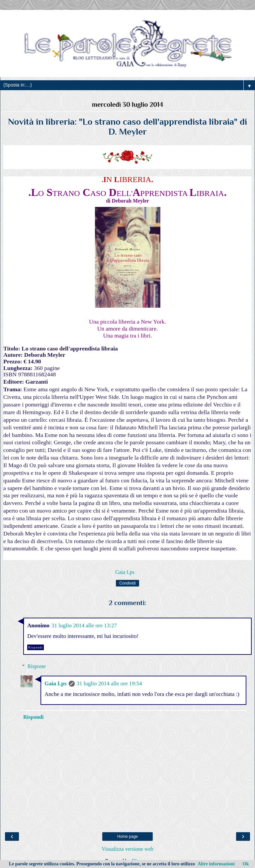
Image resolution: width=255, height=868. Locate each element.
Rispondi (36, 647)
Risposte (37, 666)
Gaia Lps (56, 683)
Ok (246, 864)
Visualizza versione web (127, 849)
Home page (127, 837)
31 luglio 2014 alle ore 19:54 (109, 683)
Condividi (127, 583)
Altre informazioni (216, 864)
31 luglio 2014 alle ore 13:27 (84, 625)
